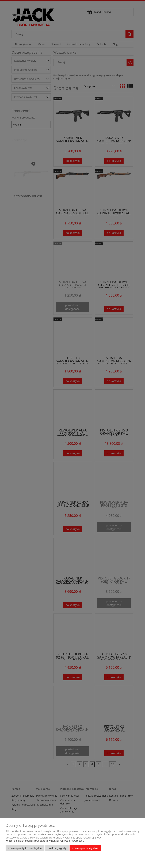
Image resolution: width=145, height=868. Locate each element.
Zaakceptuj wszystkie (85, 848)
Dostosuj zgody (57, 848)
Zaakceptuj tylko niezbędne (25, 848)
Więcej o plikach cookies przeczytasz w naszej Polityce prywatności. (45, 841)
